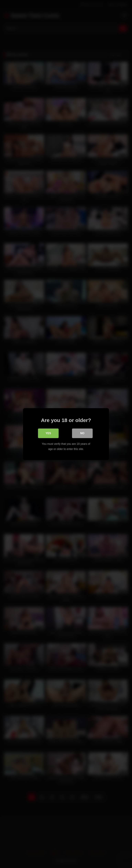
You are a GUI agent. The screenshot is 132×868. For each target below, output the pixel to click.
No (82, 433)
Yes (48, 433)
